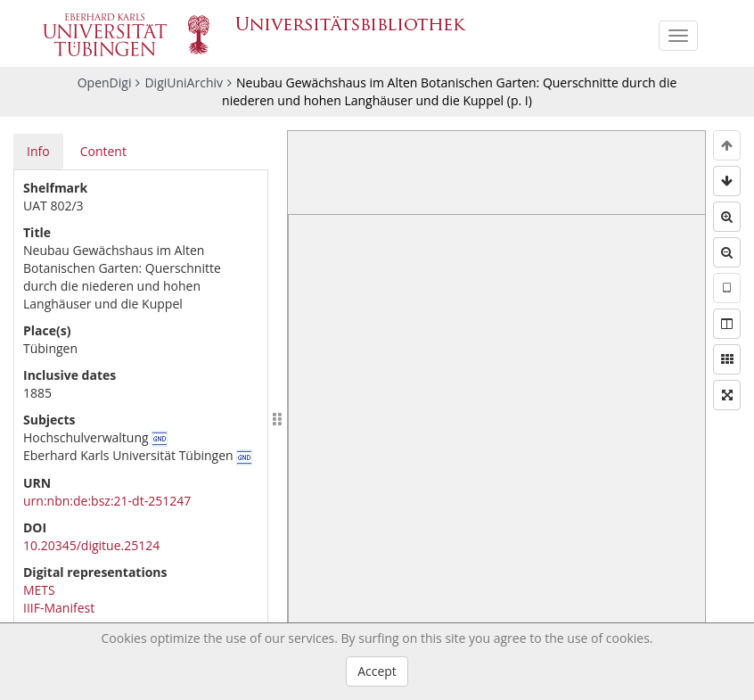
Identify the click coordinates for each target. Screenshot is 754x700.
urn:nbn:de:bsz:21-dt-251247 (107, 501)
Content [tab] (103, 151)
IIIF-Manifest (59, 608)
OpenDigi (105, 82)
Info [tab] (38, 151)
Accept (377, 671)
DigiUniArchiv (184, 82)
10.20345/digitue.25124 (91, 545)
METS (39, 590)
